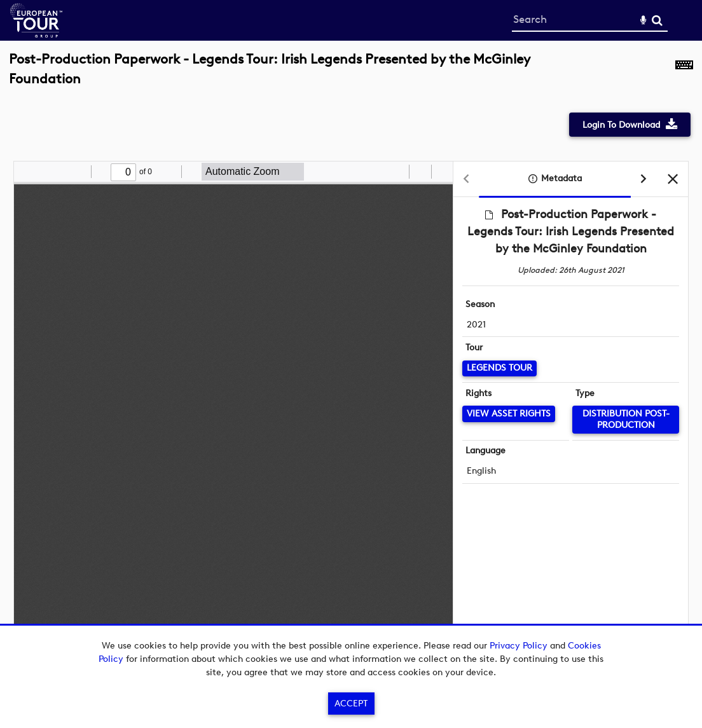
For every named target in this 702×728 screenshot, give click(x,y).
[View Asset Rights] (509, 414)
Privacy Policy (519, 646)
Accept (351, 704)
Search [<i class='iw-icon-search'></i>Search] (657, 20)
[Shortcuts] (684, 76)
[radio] (397, 172)
